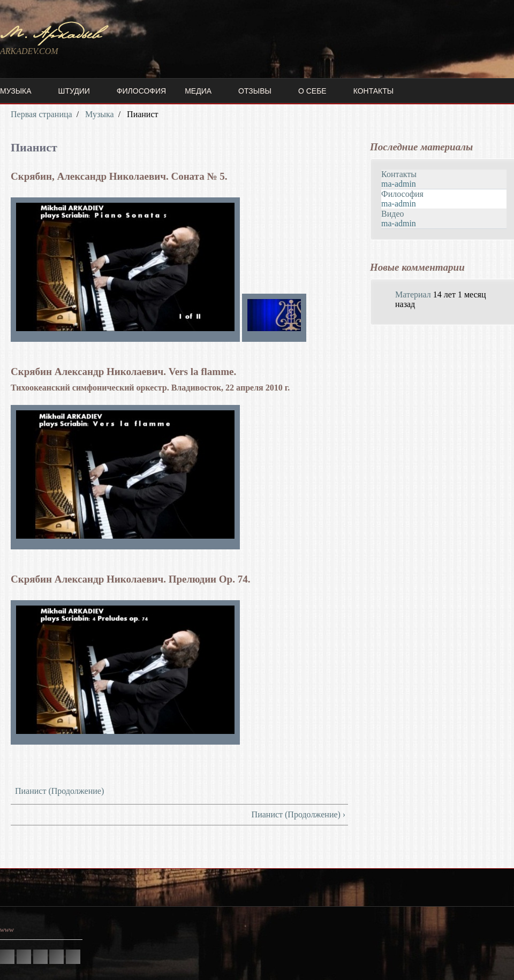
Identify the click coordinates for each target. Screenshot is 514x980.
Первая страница (41, 114)
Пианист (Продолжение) (59, 791)
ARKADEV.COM (29, 51)
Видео (392, 214)
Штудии (74, 91)
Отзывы (255, 91)
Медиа (198, 91)
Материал (413, 294)
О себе (312, 91)
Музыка (16, 91)
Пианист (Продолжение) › (299, 814)
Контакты (374, 91)
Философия (141, 91)
